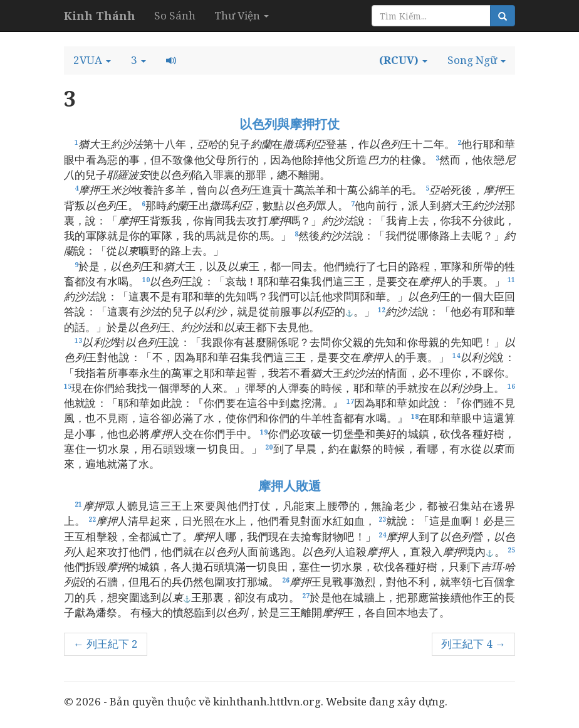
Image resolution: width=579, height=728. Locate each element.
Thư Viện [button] (242, 15)
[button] (92, 60)
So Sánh (175, 15)
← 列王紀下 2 (106, 644)
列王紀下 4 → (473, 644)
